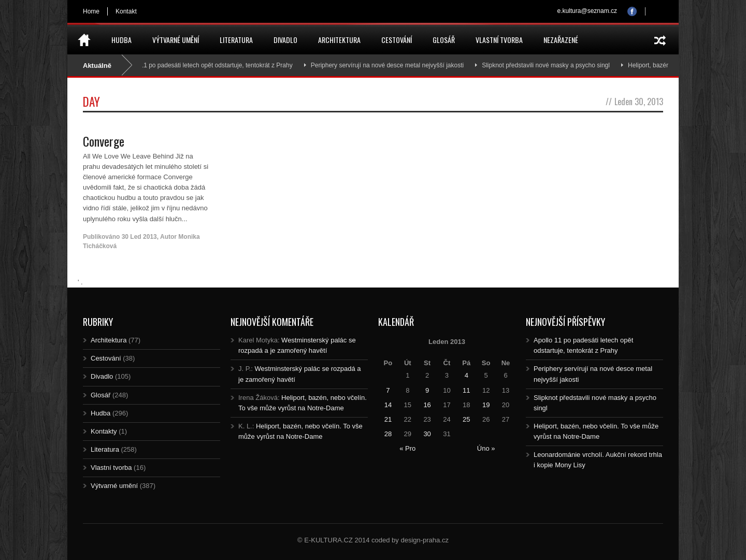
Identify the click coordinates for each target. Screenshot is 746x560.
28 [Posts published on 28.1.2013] (388, 434)
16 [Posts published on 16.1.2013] (427, 405)
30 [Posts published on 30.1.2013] (427, 434)
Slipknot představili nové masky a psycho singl (550, 65)
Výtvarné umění (176, 40)
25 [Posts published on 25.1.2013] (466, 419)
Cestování (397, 40)
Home (91, 11)
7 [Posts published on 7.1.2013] (388, 390)
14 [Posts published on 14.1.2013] (388, 405)
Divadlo (285, 40)
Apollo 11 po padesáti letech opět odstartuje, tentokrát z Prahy (212, 65)
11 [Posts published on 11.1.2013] (466, 390)
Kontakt (126, 11)
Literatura (236, 40)
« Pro (407, 448)
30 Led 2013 (139, 237)
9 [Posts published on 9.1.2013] (427, 390)
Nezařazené (561, 40)
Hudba (121, 40)
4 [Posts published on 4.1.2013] (467, 375)
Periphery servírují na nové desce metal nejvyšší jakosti (392, 65)
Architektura (339, 40)
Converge (104, 141)
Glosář (444, 40)
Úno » (486, 448)
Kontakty (104, 431)
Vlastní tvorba (499, 40)
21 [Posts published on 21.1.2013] (388, 419)
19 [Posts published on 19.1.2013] (486, 405)
